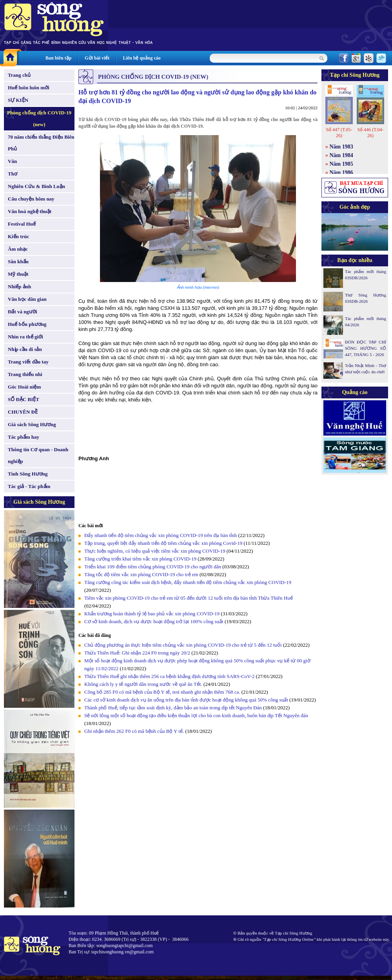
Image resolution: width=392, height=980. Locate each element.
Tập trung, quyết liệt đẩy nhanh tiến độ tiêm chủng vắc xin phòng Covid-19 (163, 543)
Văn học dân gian (27, 299)
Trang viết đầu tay (28, 362)
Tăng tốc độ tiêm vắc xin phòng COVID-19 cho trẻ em (142, 574)
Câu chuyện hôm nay (31, 199)
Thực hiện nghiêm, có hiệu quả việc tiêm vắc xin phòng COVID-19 (155, 551)
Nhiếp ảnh (19, 287)
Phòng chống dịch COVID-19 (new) (39, 118)
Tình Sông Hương (28, 474)
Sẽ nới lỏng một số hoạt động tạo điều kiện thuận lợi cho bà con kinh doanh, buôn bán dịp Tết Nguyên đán (196, 715)
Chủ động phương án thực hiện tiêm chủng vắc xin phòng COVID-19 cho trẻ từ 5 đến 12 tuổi (183, 645)
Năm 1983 (341, 147)
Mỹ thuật (18, 274)
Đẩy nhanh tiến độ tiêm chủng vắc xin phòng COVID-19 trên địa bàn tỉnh (161, 535)
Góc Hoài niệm (24, 387)
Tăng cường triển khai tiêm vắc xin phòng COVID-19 (141, 559)
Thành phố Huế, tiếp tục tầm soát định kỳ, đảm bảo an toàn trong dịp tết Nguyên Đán (173, 708)
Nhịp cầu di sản (25, 349)
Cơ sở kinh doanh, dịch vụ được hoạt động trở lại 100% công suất (154, 621)
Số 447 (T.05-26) (339, 133)
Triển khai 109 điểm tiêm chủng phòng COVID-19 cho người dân (153, 567)
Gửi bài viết (97, 58)
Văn (12, 161)
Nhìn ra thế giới (25, 337)
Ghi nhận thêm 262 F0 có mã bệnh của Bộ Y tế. (134, 731)
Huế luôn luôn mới (29, 88)
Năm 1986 (341, 173)
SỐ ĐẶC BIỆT (24, 399)
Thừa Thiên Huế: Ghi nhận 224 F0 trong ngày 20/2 (137, 653)
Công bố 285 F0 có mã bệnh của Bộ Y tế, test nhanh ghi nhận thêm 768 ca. (163, 692)
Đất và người (23, 312)
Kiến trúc (18, 236)
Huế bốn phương (27, 324)
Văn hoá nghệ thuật (30, 211)
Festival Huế (22, 224)
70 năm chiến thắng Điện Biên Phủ (41, 143)
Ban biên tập (58, 58)
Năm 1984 (341, 155)
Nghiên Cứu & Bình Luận (36, 186)
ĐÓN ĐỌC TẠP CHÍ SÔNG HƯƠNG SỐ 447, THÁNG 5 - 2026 (366, 348)
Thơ (13, 174)
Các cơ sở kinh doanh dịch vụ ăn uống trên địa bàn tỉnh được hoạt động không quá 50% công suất (186, 700)
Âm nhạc (18, 249)
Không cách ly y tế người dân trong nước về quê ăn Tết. (143, 684)
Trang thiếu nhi (25, 374)
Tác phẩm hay (24, 437)
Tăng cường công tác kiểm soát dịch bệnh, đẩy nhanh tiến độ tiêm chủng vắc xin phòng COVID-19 (188, 582)
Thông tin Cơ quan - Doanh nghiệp (38, 455)
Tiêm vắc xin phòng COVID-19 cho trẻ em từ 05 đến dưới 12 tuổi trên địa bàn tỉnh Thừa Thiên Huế (189, 598)
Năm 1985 (341, 164)
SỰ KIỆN (18, 100)
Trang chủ (19, 75)
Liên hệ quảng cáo (142, 58)
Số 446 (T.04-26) (370, 133)
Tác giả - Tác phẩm (29, 486)
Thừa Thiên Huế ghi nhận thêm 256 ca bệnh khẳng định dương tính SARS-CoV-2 (169, 676)
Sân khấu (18, 261)
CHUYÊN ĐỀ (23, 412)
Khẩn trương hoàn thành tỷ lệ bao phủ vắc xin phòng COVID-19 (152, 614)
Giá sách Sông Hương (32, 424)
